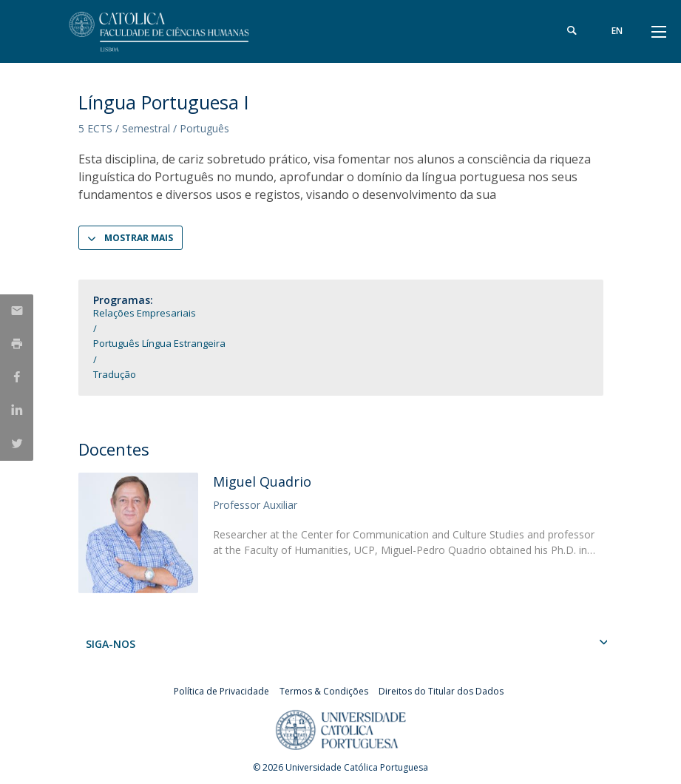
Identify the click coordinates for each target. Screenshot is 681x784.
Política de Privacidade (221, 691)
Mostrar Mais (139, 238)
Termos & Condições (324, 691)
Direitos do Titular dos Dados (441, 691)
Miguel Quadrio (262, 481)
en (617, 31)
